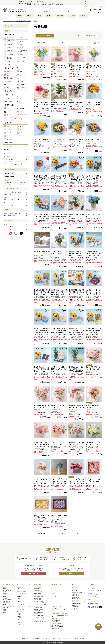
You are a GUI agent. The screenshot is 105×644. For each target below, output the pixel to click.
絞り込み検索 (45, 36)
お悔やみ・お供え (7, 590)
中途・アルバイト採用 (79, 639)
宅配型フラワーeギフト (10, 197)
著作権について (57, 639)
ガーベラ (53, 593)
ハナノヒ (16, 202)
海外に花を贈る (16, 195)
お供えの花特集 (38, 598)
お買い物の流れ (76, 597)
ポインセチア (54, 589)
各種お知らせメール (77, 604)
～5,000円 (6, 98)
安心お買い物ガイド (89, 7)
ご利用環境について (92, 593)
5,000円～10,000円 (21, 98)
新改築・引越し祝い (8, 600)
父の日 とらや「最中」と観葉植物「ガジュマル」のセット (59, 369)
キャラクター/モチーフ (22, 590)
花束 (18, 589)
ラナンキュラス (55, 603)
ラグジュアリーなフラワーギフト (42, 620)
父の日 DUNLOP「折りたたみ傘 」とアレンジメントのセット (59, 178)
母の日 (40, 16)
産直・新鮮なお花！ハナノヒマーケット (16, 205)
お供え (49, 16)
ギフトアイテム (21, 604)
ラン (52, 600)
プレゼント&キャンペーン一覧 (58, 610)
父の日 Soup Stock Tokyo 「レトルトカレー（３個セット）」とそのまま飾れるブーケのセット (94, 255)
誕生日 (20, 16)
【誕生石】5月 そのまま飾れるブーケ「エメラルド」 (93, 68)
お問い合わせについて (92, 596)
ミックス (19, 624)
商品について (75, 594)
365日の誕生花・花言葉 (10, 216)
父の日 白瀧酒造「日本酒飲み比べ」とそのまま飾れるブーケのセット (42, 292)
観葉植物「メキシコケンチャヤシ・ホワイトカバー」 (59, 105)
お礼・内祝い (6, 608)
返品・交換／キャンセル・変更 (79, 602)
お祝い (5, 609)
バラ (52, 587)
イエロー (19, 615)
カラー (53, 598)
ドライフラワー (21, 595)
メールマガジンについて (93, 595)
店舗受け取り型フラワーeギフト (16, 200)
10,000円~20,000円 (9, 101)
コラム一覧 (90, 602)
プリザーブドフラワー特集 (40, 604)
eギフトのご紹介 (56, 620)
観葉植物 (19, 597)
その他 (74, 610)
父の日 (5, 592)
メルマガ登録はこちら (71, 574)
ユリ (52, 601)
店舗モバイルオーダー (57, 623)
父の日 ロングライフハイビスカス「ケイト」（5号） (59, 254)
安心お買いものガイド (77, 592)
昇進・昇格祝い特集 (39, 616)
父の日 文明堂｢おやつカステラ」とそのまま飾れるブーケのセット (93, 331)
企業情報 (23, 639)
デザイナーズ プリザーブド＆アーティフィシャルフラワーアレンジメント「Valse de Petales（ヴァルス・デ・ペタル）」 (42, 483)
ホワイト (19, 623)
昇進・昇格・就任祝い (8, 601)
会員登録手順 (75, 607)
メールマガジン (76, 608)
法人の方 (72, 16)
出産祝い (5, 595)
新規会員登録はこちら (34, 574)
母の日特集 (37, 589)
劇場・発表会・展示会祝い (9, 606)
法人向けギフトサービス (11, 173)
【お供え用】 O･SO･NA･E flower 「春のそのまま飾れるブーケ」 (76, 68)
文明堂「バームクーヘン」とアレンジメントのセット (42, 105)
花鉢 (18, 600)
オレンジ (19, 616)
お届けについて (76, 596)
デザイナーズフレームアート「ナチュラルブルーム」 (93, 481)
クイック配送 (54, 608)
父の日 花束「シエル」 (58, 139)
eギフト (30, 16)
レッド (19, 611)
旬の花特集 (37, 595)
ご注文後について (91, 589)
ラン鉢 (19, 598)
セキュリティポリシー (47, 639)
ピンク (19, 613)
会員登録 (74, 605)
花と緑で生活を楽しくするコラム (12, 213)
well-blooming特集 (38, 592)
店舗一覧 (84, 16)
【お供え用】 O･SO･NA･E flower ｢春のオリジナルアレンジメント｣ (41, 444)
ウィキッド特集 (38, 587)
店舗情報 (54, 622)
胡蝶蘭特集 (37, 614)
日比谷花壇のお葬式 (57, 628)
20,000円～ (20, 101)
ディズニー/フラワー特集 (40, 606)
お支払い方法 (75, 600)
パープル (19, 618)
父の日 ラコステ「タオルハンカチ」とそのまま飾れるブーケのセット (42, 369)
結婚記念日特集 (38, 593)
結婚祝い (5, 597)
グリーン (19, 621)
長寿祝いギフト (38, 611)
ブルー (19, 619)
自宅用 (5, 612)
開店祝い (5, 598)
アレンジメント (21, 587)
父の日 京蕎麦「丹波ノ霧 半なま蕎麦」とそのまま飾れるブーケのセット (76, 292)
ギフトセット (20, 603)
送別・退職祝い (7, 603)
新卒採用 (71, 639)
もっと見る (16, 119)
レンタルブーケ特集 (39, 601)
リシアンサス (54, 597)
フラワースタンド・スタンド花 (24, 606)
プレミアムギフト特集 (39, 603)
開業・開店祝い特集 (39, 612)
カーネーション (55, 595)
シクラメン (54, 590)
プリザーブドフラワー (22, 592)
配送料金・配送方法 (77, 599)
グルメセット (20, 601)
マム (52, 592)
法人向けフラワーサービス (40, 622)
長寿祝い (5, 604)
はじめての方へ (79, 7)
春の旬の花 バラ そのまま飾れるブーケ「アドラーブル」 (76, 408)
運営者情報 (29, 639)
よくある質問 (99, 7)
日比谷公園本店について (58, 625)
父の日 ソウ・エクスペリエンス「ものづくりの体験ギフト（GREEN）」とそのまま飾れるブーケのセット (59, 332)
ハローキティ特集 (38, 608)
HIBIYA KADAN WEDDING (58, 627)
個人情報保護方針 (37, 639)
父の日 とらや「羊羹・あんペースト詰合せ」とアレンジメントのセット (94, 178)
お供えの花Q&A (38, 600)
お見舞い (5, 611)
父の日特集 (37, 590)
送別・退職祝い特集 (39, 597)
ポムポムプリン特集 (39, 609)
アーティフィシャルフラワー (24, 593)
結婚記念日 (60, 16)
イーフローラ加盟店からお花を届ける (16, 192)
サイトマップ (64, 639)
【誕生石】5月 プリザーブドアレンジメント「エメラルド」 (59, 68)
